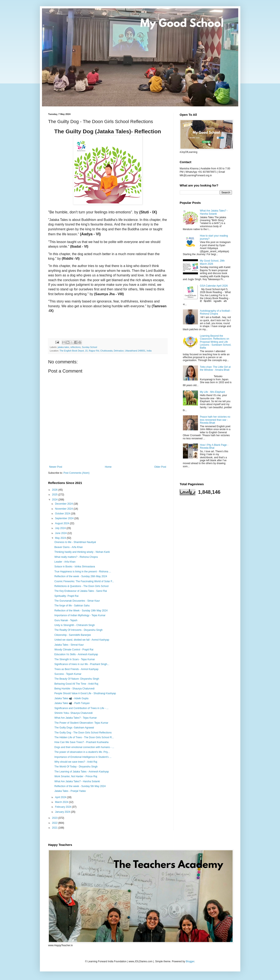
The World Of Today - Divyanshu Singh (76, 767)
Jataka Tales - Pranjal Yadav (70, 791)
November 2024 (64, 509)
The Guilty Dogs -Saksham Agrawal (74, 728)
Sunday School (89, 347)
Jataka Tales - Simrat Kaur (69, 645)
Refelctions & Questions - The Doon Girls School (81, 586)
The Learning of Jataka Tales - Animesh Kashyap (82, 772)
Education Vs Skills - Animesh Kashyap (76, 654)
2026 (55, 490)
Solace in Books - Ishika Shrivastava (75, 567)
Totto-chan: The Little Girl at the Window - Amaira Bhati (215, 368)
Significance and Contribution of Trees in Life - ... (81, 708)
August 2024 (62, 523)
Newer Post (56, 467)
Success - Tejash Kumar (68, 674)
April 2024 (61, 797)
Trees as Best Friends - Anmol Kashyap (76, 669)
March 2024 (62, 802)
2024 (55, 500)
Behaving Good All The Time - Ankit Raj (76, 684)
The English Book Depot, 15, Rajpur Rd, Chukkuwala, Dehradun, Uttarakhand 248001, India (106, 351)
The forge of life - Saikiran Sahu (72, 606)
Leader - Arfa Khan (65, 562)
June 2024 (61, 533)
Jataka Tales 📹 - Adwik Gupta (71, 698)
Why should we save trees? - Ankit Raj (76, 762)
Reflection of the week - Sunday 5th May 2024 (80, 786)
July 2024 (61, 528)
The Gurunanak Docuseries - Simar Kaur (77, 601)
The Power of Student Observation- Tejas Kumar (81, 723)
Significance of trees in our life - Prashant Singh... (82, 664)
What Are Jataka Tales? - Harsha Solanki (77, 781)
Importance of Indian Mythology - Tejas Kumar (80, 615)
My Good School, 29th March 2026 (212, 262)
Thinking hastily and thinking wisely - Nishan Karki (82, 552)
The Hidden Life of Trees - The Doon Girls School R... (84, 737)
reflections (75, 347)
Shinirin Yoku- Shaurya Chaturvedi (73, 713)
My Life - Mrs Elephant (212, 392)
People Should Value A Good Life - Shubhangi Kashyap (85, 693)
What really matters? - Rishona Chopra (76, 557)
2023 (55, 818)
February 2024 (63, 807)
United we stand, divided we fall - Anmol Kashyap (82, 640)
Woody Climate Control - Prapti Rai (74, 650)
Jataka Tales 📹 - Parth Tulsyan (72, 703)
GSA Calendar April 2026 (214, 286)
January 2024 (63, 812)
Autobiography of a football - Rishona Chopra (215, 312)
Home (108, 467)
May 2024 (61, 538)
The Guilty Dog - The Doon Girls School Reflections (83, 733)
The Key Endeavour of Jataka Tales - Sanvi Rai (80, 591)
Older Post (160, 467)
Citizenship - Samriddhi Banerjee (73, 635)
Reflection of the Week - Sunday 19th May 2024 (81, 611)
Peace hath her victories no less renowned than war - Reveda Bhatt (215, 420)
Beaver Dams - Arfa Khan (68, 547)
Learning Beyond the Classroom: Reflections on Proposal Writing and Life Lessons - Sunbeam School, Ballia (215, 342)
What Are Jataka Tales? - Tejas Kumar (75, 718)
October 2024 (63, 514)
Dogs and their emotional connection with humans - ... (84, 747)
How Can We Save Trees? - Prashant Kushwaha (81, 742)
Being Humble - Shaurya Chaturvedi (74, 689)
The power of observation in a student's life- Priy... (82, 752)
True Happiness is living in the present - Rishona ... (83, 572)
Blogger (190, 961)
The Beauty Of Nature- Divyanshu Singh (77, 679)
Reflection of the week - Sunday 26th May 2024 (81, 576)
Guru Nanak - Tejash (66, 620)
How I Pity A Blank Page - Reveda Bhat (214, 446)
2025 (55, 495)
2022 (55, 823)
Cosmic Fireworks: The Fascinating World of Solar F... (84, 581)
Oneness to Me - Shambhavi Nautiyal (75, 542)
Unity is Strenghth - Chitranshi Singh (74, 625)
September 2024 (65, 518)
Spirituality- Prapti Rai (66, 596)
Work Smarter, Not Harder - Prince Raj (76, 776)
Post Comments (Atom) (77, 473)
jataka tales (63, 347)
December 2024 (64, 504)
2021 (55, 828)
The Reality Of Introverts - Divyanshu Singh (78, 630)
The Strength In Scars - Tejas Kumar (75, 659)
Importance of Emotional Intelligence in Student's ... (83, 757)
